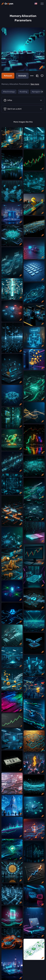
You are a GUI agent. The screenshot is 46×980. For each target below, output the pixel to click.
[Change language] (36, 4)
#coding (23, 92)
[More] (32, 76)
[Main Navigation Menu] (42, 4)
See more (35, 84)
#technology (9, 92)
